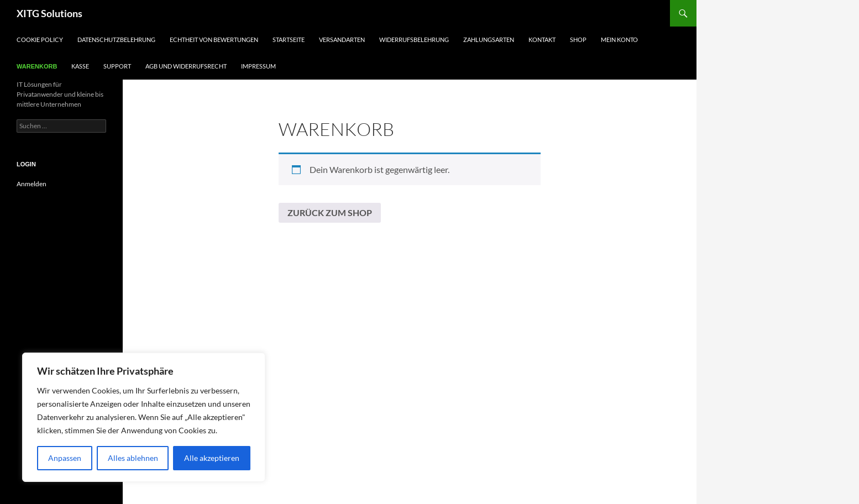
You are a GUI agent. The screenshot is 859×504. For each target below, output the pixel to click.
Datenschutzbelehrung (116, 40)
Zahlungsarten (489, 40)
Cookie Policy (40, 40)
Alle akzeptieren (212, 458)
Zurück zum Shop (330, 212)
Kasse (80, 66)
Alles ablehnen (133, 458)
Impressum (258, 66)
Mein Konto (619, 40)
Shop (578, 40)
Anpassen (65, 458)
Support (117, 66)
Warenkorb (37, 66)
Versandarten (342, 40)
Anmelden (32, 184)
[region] (144, 417)
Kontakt (542, 40)
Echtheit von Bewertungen (214, 40)
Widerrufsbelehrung (414, 40)
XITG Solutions (49, 13)
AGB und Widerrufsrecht (186, 66)
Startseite (289, 40)
